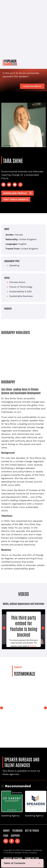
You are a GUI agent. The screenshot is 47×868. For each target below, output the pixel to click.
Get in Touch (32, 830)
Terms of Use (32, 858)
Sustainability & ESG (20, 291)
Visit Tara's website (16, 199)
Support (15, 835)
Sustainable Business (21, 296)
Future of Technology (21, 287)
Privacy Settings (13, 858)
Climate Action (17, 282)
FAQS (6, 835)
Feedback (17, 830)
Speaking (14, 265)
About (7, 830)
